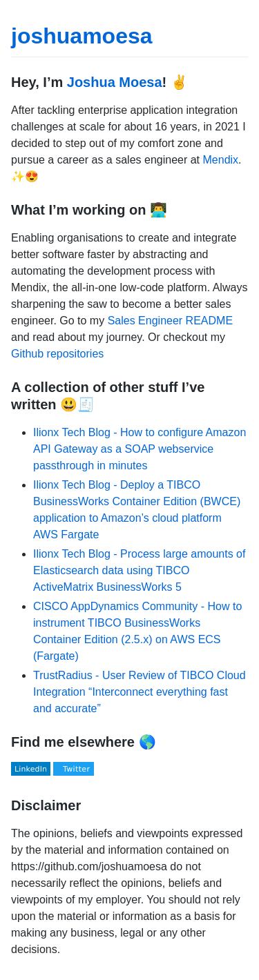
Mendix (221, 160)
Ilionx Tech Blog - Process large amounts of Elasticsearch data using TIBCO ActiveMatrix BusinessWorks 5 (139, 570)
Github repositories (57, 354)
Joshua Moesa (115, 82)
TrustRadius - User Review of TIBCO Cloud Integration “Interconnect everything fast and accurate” (140, 692)
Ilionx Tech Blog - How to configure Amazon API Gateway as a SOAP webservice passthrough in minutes (140, 449)
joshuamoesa (82, 36)
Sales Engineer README (170, 321)
